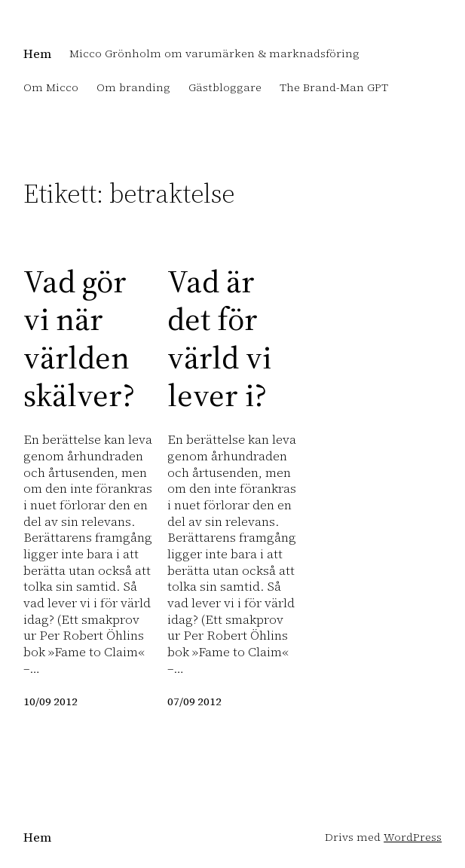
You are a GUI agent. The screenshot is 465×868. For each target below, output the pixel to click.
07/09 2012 (194, 701)
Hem (37, 54)
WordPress (413, 837)
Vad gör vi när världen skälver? (80, 338)
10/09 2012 (50, 701)
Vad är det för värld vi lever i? (219, 338)
